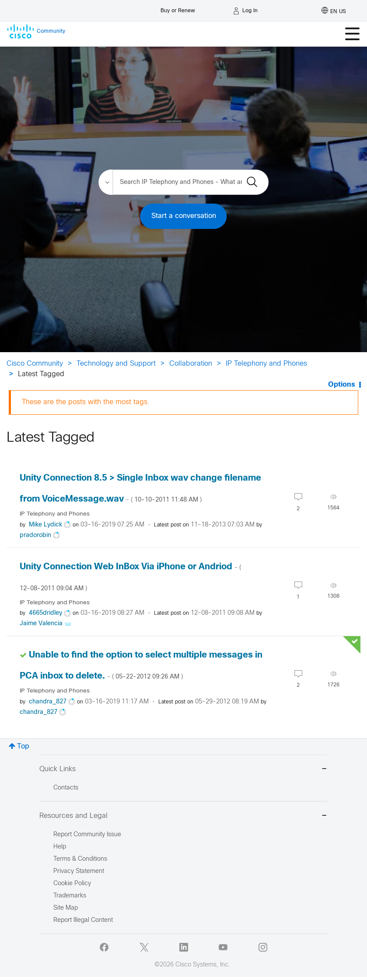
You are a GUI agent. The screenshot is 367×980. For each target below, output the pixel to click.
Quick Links (183, 770)
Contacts (66, 788)
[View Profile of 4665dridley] (45, 613)
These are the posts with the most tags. (86, 402)
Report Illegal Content (83, 920)
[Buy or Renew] (178, 9)
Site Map (66, 908)
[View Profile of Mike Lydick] (45, 525)
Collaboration (191, 364)
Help (60, 847)
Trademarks (70, 896)
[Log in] (245, 11)
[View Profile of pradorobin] (35, 535)
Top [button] (23, 746)
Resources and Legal (183, 816)
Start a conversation (184, 216)
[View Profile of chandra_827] (48, 702)
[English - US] (334, 11)
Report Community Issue (87, 835)
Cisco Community (35, 364)
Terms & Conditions (80, 859)
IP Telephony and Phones (266, 364)
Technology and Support (116, 364)
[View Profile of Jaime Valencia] (41, 624)
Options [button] (342, 385)
